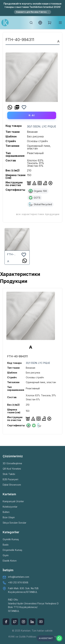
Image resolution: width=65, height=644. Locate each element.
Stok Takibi (9, 474)
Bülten (6, 512)
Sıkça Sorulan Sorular (14, 523)
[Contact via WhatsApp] (59, 638)
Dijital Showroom (12, 485)
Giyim (6, 555)
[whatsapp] (10, 107)
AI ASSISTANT (46, 638)
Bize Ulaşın (9, 517)
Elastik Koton (10, 561)
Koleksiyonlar (10, 507)
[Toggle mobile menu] (60, 23)
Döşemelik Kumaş (12, 550)
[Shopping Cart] (50, 23)
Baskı (6, 545)
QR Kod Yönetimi (12, 469)
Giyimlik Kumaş (11, 539)
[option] (32, 76)
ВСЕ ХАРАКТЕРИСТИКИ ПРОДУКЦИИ (38, 214)
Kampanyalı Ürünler (13, 501)
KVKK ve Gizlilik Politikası (22, 637)
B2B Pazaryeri (10, 479)
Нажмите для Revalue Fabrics (32, 12)
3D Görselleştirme (12, 463)
